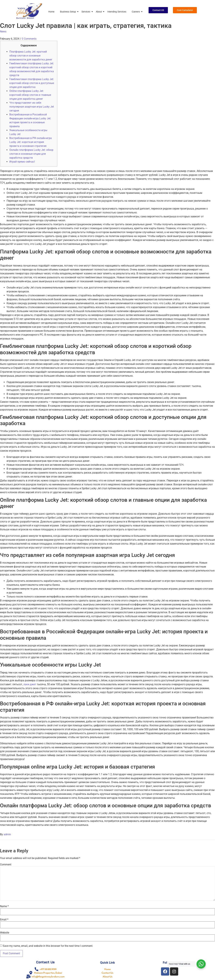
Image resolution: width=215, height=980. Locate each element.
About (99, 12)
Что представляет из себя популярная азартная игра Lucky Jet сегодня (32, 107)
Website (5, 933)
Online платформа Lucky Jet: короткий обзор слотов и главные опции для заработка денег (30, 95)
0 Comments (29, 39)
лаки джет (30, 684)
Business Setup (69, 12)
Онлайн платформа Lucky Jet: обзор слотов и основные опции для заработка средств (31, 154)
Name (4, 906)
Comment (6, 865)
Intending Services (117, 12)
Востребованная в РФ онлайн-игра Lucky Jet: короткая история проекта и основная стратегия (31, 142)
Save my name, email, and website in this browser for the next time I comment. (48, 946)
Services (86, 12)
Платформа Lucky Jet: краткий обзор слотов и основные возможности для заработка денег (31, 56)
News (3, 32)
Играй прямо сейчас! (22, 162)
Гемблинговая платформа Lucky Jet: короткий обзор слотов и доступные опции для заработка (32, 83)
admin (7, 834)
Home (51, 12)
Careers (136, 12)
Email (4, 920)
